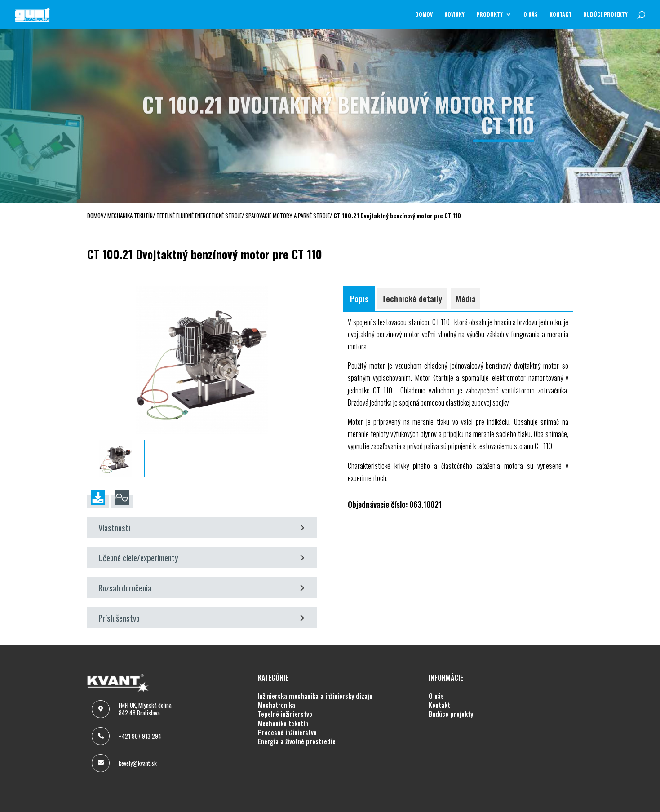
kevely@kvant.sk (138, 763)
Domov (424, 15)
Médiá (466, 298)
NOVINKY (454, 15)
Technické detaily (412, 298)
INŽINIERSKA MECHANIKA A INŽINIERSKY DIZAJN (315, 696)
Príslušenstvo (201, 618)
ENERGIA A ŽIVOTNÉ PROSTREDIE (297, 741)
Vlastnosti (201, 527)
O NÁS (531, 15)
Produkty (489, 15)
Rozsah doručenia (201, 588)
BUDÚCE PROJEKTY (605, 15)
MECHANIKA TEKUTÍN (283, 724)
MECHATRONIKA (277, 705)
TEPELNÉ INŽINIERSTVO (285, 714)
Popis (359, 298)
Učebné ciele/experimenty (201, 558)
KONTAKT (560, 15)
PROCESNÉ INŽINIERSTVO (287, 733)
